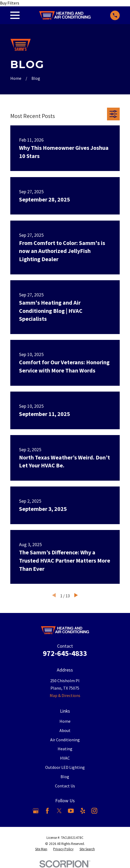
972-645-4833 (65, 653)
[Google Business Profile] (36, 811)
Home (65, 721)
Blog (65, 777)
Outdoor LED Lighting (65, 767)
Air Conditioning (65, 740)
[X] (59, 811)
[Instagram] (94, 811)
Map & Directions (65, 695)
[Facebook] (47, 811)
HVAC (65, 758)
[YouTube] (71, 811)
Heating (65, 749)
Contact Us (65, 786)
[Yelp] (83, 811)
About (65, 730)
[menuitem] (41, 849)
